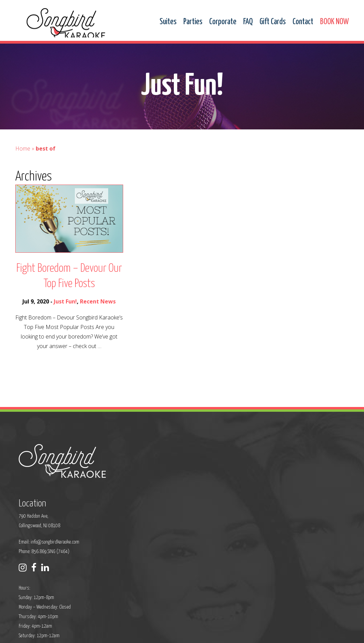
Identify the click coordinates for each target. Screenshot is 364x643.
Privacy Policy (119, 633)
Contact (303, 22)
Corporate (223, 22)
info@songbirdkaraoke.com (165, 498)
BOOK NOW (334, 22)
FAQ (248, 22)
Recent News (98, 318)
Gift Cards (273, 22)
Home (23, 165)
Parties (193, 22)
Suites (168, 22)
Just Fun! (65, 318)
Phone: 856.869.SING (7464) (154, 507)
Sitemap (145, 633)
